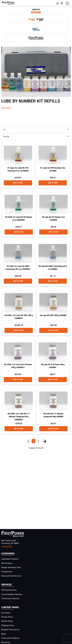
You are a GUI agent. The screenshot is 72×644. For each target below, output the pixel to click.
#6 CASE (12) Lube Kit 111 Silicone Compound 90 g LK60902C (19, 417)
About (4, 634)
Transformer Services (10, 599)
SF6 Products (7, 563)
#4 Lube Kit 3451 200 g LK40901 (53, 315)
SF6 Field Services (9, 590)
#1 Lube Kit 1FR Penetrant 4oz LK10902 (53, 169)
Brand (36, 11)
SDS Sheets (6, 108)
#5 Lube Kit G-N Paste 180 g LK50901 (53, 366)
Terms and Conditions (10, 638)
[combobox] (36, 130)
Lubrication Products (10, 559)
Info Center (6, 613)
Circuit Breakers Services (12, 594)
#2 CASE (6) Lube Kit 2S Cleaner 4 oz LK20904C (19, 219)
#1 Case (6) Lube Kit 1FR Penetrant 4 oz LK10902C (18, 169)
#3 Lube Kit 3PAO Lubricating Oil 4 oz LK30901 (53, 268)
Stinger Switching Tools (11, 567)
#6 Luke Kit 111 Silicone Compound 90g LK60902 (53, 415)
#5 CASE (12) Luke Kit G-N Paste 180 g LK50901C (18, 366)
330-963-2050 (7, 547)
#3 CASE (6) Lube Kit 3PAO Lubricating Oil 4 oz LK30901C (18, 268)
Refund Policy (7, 621)
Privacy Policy (7, 617)
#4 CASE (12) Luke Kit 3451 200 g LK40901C (19, 317)
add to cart (18, 183)
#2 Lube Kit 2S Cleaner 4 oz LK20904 (53, 219)
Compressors (7, 572)
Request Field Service (10, 630)
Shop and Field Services (11, 576)
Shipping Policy (8, 625)
